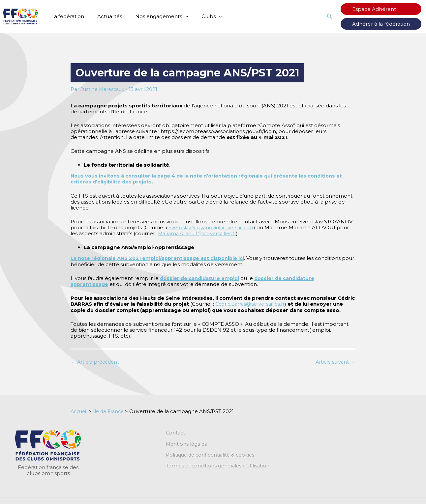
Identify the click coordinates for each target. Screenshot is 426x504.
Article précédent (97, 361)
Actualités (105, 16)
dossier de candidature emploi (201, 278)
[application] (177, 16)
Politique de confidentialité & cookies (212, 455)
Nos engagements (153, 16)
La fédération (66, 16)
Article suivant (334, 361)
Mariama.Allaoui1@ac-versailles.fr (199, 233)
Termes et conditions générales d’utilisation (220, 466)
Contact (176, 433)
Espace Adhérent (381, 9)
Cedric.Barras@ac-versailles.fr (252, 303)
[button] (343, 16)
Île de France (111, 411)
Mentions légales (187, 444)
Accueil (80, 411)
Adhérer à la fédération (388, 24)
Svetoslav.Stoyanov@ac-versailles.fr (212, 227)
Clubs (200, 16)
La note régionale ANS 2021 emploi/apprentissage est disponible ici (160, 258)
